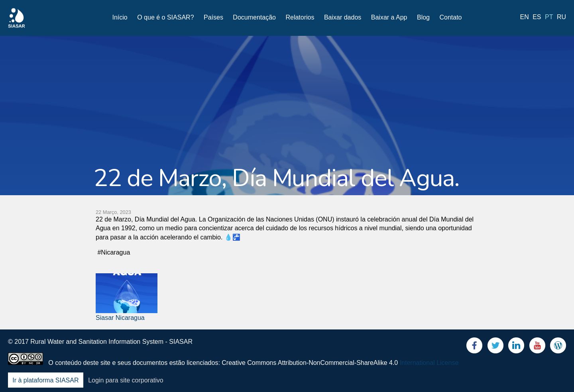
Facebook (474, 347)
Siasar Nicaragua (120, 318)
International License (429, 363)
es (537, 17)
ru (561, 17)
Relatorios (300, 17)
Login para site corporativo (126, 380)
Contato (450, 17)
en (525, 17)
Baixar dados (343, 17)
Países (213, 17)
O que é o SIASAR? (165, 17)
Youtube (537, 347)
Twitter (495, 347)
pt (549, 17)
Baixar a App (389, 17)
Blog (423, 17)
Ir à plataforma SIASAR (45, 380)
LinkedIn (516, 347)
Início (120, 17)
